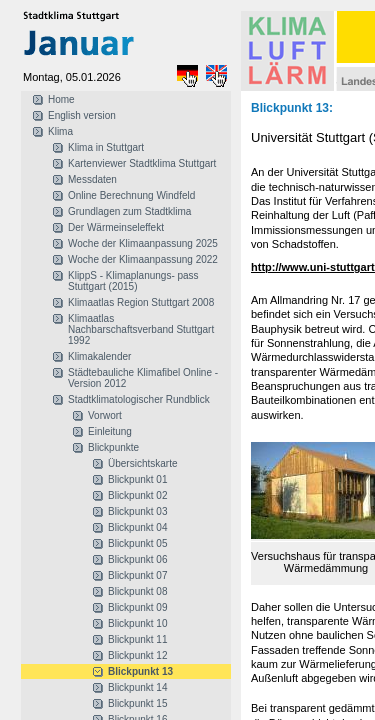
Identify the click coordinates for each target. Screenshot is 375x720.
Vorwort (105, 415)
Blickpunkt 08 (137, 591)
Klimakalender (99, 356)
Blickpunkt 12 (137, 655)
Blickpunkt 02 (137, 495)
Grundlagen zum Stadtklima (129, 211)
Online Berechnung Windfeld (131, 195)
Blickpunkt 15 (137, 703)
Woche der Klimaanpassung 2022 (143, 259)
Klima (60, 131)
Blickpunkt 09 (137, 607)
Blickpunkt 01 (137, 479)
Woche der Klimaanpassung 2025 (143, 243)
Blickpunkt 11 (137, 639)
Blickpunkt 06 (137, 559)
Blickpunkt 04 (137, 527)
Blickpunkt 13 (140, 671)
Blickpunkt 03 (137, 511)
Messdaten (92, 179)
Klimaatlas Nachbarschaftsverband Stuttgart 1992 (141, 329)
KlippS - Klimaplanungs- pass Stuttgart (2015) (133, 281)
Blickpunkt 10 (137, 623)
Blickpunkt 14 (137, 687)
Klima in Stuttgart (106, 147)
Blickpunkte (113, 447)
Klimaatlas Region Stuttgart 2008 (141, 302)
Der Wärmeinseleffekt (116, 227)
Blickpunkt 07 (137, 575)
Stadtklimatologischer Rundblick (139, 399)
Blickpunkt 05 (137, 543)
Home (61, 99)
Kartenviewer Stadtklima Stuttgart (142, 163)
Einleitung (110, 431)
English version (82, 115)
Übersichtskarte (142, 463)
